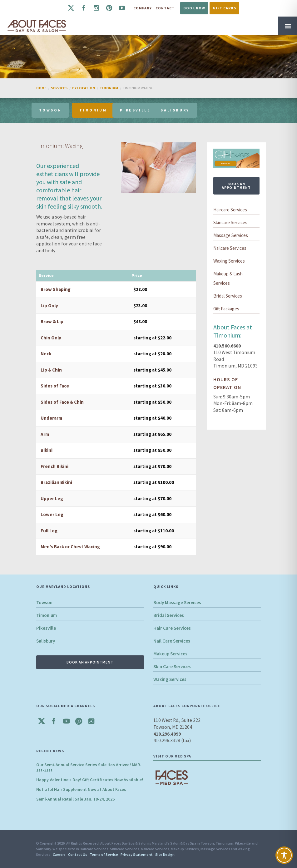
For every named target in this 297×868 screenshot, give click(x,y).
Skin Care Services (172, 666)
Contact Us (78, 854)
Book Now (194, 8)
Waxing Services (229, 261)
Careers (59, 854)
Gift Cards (224, 8)
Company (143, 8)
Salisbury (46, 641)
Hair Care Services (172, 628)
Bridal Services (228, 296)
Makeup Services (170, 654)
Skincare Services (230, 222)
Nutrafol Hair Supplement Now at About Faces (81, 789)
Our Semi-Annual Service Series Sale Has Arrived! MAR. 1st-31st (89, 767)
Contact (165, 8)
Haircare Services (230, 210)
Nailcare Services (230, 248)
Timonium (47, 615)
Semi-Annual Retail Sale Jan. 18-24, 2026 (75, 799)
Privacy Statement (137, 854)
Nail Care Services (172, 641)
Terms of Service (104, 854)
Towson (44, 602)
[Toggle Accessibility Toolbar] (284, 855)
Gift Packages (226, 309)
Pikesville (46, 628)
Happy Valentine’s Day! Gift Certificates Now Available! (90, 780)
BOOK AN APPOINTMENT (236, 186)
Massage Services (231, 235)
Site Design (165, 854)
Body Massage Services (177, 602)
